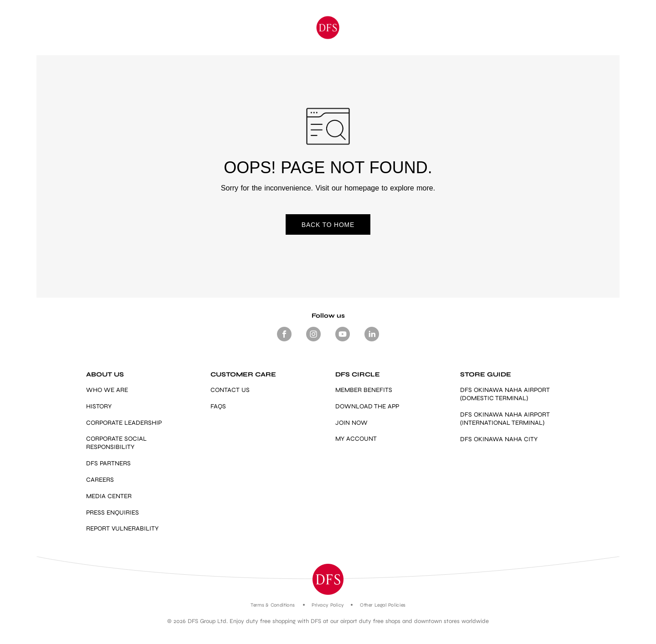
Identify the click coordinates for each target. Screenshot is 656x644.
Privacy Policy (328, 605)
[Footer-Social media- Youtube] (343, 341)
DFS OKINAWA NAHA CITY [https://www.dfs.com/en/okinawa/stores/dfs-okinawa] (499, 439)
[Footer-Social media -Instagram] (313, 341)
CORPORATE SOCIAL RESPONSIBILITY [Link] (116, 443)
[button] (328, 579)
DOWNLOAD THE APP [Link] (367, 406)
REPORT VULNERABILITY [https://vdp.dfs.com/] (122, 528)
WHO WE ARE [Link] (107, 390)
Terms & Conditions (273, 605)
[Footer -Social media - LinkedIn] (372, 341)
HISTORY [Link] (99, 406)
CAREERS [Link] (100, 480)
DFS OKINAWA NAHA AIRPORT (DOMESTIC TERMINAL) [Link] (505, 394)
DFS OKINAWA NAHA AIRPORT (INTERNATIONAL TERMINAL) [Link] (505, 419)
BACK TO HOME (328, 225)
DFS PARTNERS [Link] (108, 463)
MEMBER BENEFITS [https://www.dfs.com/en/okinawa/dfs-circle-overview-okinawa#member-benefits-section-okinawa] (364, 390)
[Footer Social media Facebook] (284, 341)
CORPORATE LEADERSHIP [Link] (124, 423)
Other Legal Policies (382, 605)
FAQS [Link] (218, 406)
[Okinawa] (328, 28)
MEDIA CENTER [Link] (109, 496)
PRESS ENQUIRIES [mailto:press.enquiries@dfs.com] (113, 513)
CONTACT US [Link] (230, 390)
